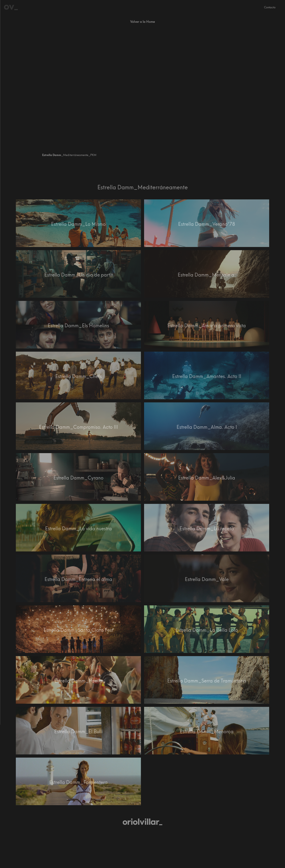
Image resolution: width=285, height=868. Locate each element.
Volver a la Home (143, 22)
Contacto (270, 7)
